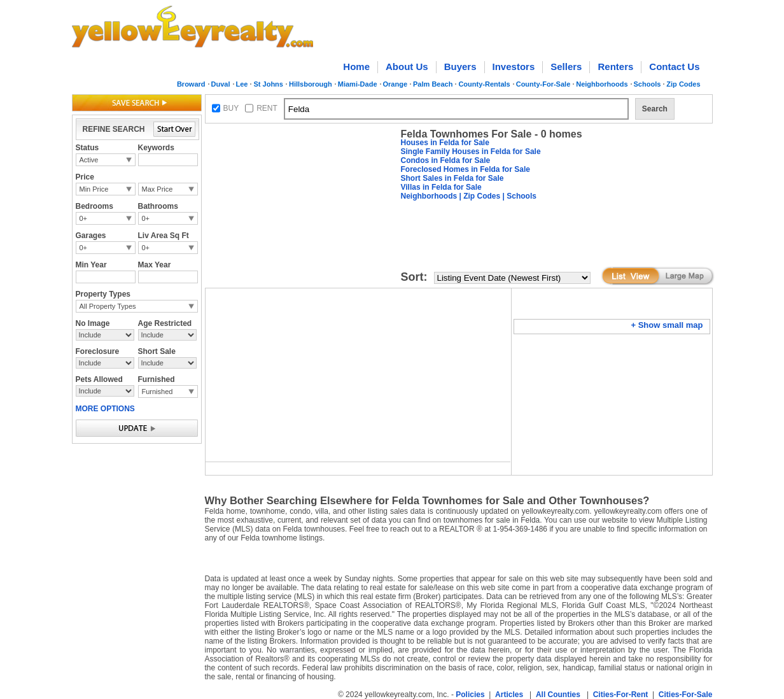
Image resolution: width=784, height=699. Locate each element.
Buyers (460, 67)
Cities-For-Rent (621, 695)
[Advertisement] (300, 208)
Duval (221, 84)
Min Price (94, 189)
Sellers (566, 67)
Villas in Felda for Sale (441, 187)
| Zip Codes (479, 196)
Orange (395, 84)
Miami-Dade (358, 84)
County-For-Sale (543, 84)
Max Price (157, 189)
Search (655, 109)
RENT (267, 108)
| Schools (518, 196)
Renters (615, 67)
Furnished (157, 392)
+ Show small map (667, 325)
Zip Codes (683, 84)
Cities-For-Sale (686, 695)
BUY (231, 108)
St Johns (268, 84)
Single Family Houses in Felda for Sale (471, 152)
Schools (647, 84)
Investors (514, 67)
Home (356, 67)
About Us (407, 67)
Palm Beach (433, 84)
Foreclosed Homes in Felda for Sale (465, 169)
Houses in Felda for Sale (445, 143)
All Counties (558, 695)
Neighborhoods (602, 84)
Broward (191, 84)
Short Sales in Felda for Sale (452, 178)
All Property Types (108, 306)
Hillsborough (311, 84)
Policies (470, 695)
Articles (509, 695)
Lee (242, 84)
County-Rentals (484, 84)
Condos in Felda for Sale (446, 160)
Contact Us (674, 67)
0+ (84, 218)
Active (89, 160)
